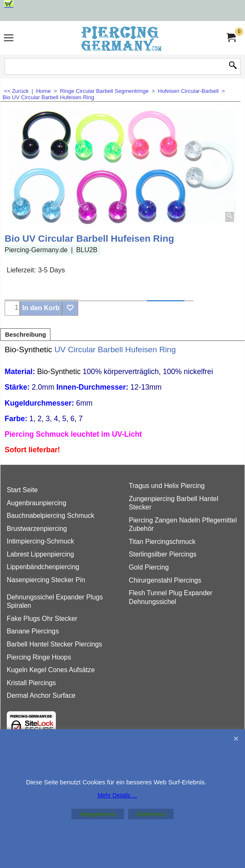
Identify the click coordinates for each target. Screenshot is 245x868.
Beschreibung (25, 335)
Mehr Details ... (117, 795)
